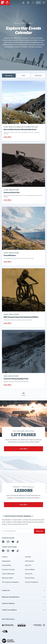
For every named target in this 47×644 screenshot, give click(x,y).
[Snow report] (23, 3)
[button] (33, 3)
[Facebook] (4, 542)
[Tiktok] (18, 542)
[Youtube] (13, 542)
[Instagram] (9, 542)
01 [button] (23, 393)
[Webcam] (28, 3)
